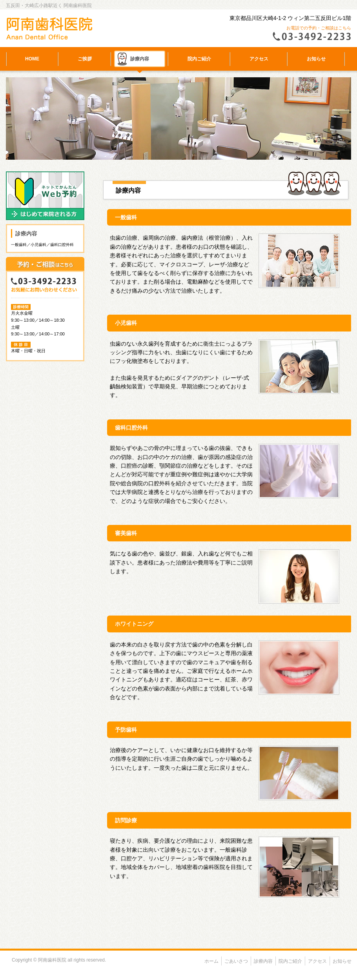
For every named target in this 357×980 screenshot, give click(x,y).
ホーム (211, 961)
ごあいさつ (236, 961)
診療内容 (140, 59)
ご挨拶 (85, 59)
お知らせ (316, 59)
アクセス (259, 59)
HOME (32, 59)
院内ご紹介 (199, 59)
